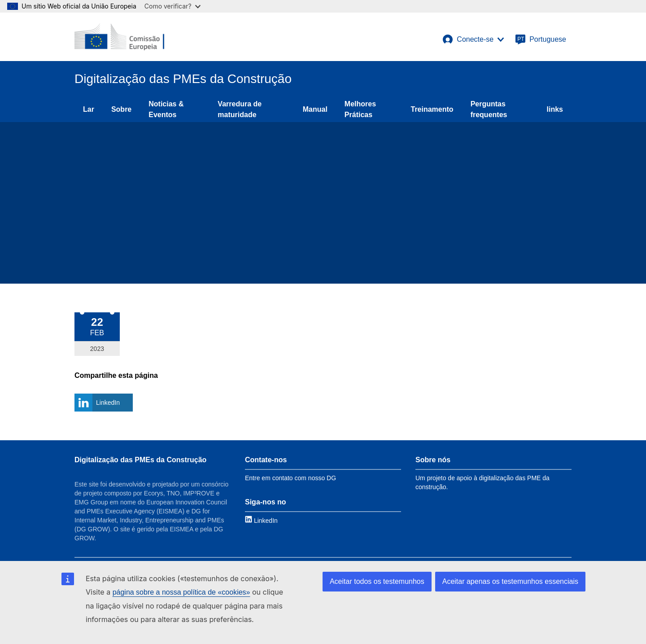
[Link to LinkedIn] (261, 520)
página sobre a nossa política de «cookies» (181, 592)
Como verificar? (172, 6)
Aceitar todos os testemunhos (377, 581)
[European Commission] (119, 37)
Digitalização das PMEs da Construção (140, 460)
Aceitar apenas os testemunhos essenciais (510, 581)
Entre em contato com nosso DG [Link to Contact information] (290, 478)
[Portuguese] (541, 39)
